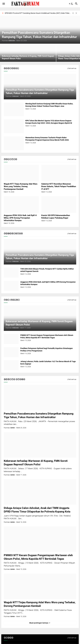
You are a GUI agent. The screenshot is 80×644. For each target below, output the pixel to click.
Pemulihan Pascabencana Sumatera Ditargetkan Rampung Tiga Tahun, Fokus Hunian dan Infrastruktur (39, 415)
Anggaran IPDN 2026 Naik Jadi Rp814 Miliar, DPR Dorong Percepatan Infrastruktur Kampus (20, 218)
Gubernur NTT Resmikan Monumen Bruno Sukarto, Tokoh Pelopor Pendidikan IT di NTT (59, 187)
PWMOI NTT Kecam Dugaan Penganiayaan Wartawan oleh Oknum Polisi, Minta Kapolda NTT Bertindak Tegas (47, 336)
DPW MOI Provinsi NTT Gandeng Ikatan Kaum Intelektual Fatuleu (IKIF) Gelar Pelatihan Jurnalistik (38, 13)
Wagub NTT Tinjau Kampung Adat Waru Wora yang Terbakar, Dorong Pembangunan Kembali (21, 187)
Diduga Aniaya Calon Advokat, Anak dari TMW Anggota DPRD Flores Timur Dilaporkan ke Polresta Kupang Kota (37, 510)
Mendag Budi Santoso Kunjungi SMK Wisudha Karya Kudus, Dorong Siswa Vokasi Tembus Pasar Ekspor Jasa (49, 105)
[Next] (76, 13)
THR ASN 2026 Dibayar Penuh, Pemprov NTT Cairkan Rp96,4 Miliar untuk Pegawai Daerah (47, 270)
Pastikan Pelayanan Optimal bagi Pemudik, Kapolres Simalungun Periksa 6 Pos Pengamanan (47, 350)
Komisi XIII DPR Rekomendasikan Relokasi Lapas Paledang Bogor (56, 217)
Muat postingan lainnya (39, 623)
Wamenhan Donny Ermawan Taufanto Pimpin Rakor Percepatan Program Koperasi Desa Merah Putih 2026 (47, 139)
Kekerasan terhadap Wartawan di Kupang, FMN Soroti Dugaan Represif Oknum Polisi (36, 463)
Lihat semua (72, 68)
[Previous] (73, 13)
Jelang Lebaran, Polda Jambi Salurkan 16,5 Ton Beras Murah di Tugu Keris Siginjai (48, 363)
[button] (3, 4)
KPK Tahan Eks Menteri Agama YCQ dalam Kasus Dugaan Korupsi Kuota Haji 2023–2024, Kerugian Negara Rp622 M (49, 122)
